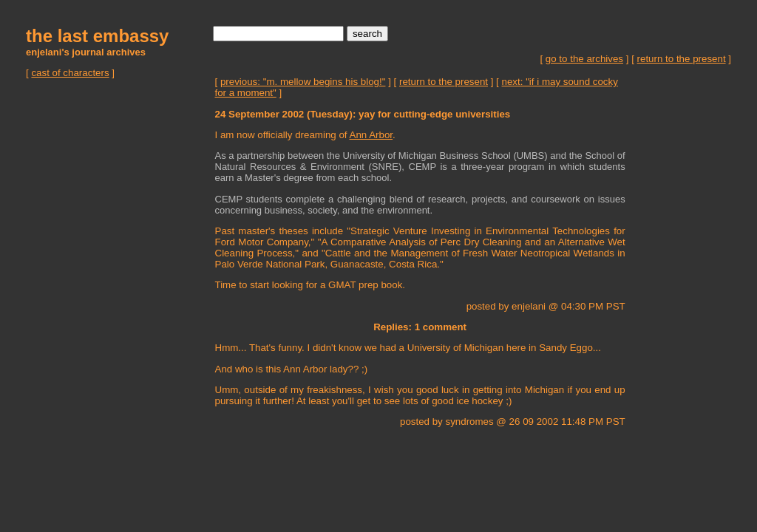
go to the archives (584, 59)
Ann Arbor (371, 135)
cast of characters (70, 73)
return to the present (682, 59)
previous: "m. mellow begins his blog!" (303, 82)
